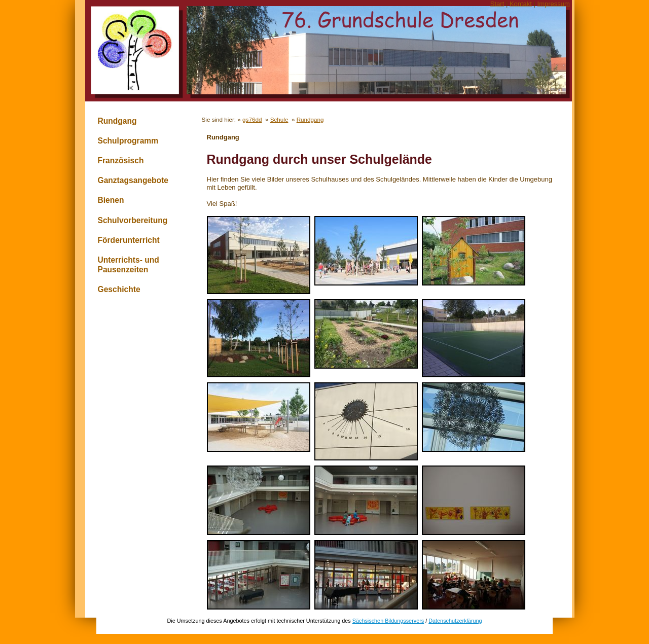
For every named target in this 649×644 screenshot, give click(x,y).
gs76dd (252, 119)
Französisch (121, 160)
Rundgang (117, 121)
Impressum (554, 4)
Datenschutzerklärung (455, 621)
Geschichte (119, 289)
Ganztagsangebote (133, 180)
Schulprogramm (128, 141)
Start (497, 4)
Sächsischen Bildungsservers (388, 621)
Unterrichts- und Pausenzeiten (129, 265)
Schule (279, 119)
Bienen (111, 200)
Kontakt (521, 4)
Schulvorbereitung (133, 220)
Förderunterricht (129, 240)
